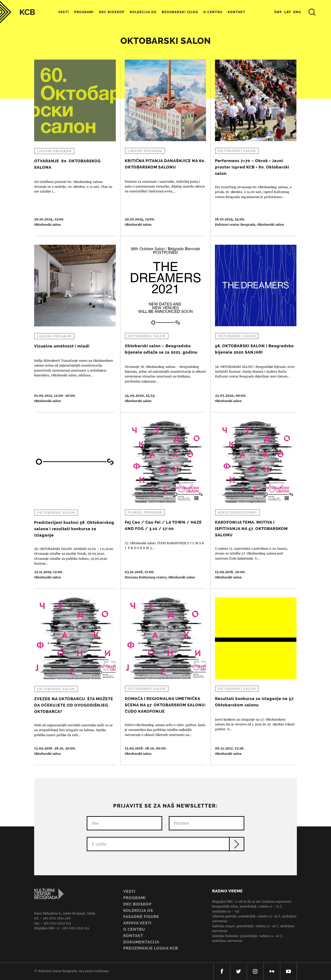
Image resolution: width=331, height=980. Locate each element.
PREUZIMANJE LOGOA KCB (151, 948)
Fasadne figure (141, 917)
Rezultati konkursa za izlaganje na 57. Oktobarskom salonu (254, 677)
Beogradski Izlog (180, 12)
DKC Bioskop (112, 12)
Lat (288, 12)
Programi (84, 12)
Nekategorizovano (237, 512)
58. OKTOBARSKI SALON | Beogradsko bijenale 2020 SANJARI (254, 324)
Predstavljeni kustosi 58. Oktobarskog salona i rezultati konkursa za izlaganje (73, 500)
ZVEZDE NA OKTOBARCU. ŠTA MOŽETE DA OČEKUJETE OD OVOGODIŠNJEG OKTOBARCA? (73, 677)
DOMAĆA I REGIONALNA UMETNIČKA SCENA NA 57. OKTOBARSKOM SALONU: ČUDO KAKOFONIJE (163, 677)
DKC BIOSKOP (137, 904)
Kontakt (237, 12)
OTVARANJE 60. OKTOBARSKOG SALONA (73, 148)
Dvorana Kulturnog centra (146, 577)
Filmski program (145, 512)
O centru (213, 12)
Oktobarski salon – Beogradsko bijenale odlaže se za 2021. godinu (163, 324)
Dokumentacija (141, 942)
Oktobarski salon (48, 225)
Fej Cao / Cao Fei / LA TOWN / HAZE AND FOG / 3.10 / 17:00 (163, 500)
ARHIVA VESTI (137, 923)
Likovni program (54, 151)
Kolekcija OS (143, 12)
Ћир (278, 12)
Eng (297, 12)
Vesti (64, 12)
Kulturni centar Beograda (235, 225)
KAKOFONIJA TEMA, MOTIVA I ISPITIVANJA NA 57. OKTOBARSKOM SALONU (254, 500)
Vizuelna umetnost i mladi (73, 324)
